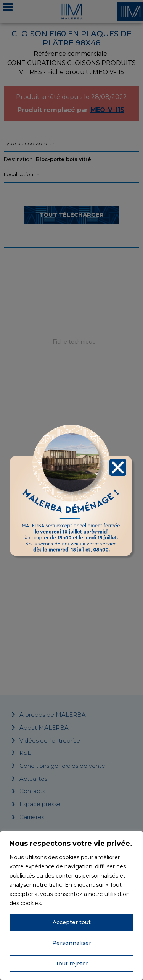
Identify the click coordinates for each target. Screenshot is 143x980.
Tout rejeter (72, 964)
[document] (71, 490)
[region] (71, 905)
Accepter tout (72, 922)
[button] (118, 466)
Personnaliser (72, 943)
